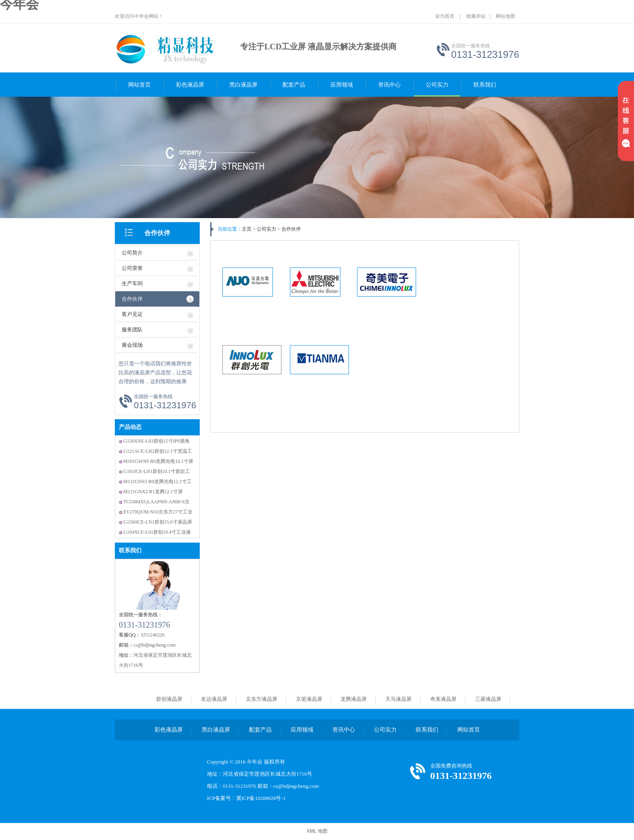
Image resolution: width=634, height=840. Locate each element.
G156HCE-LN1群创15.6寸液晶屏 (158, 522)
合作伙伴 (157, 233)
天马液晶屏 (398, 699)
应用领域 (342, 85)
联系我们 (485, 85)
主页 (247, 229)
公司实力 (437, 85)
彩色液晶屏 (190, 85)
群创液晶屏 (169, 699)
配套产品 (294, 85)
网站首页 (139, 85)
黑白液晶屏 (243, 85)
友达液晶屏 (214, 699)
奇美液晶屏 (443, 699)
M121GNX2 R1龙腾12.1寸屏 (153, 492)
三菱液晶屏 (488, 699)
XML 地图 (317, 831)
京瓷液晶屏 (309, 699)
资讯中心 (389, 85)
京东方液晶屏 (262, 699)
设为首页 (445, 16)
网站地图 (505, 16)
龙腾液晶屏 (354, 699)
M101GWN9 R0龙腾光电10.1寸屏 (158, 461)
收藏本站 (476, 16)
